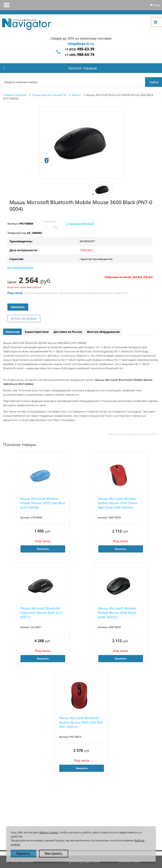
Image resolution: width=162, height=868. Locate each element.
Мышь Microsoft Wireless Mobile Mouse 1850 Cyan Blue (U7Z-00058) (43, 503)
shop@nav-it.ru (81, 44)
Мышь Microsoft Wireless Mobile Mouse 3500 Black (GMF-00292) (117, 613)
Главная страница (15, 95)
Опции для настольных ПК (49, 95)
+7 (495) (80, 55)
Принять (23, 854)
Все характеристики (20, 267)
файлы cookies (49, 832)
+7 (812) (80, 49)
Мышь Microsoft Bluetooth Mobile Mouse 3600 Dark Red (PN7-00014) (81, 722)
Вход (157, 5)
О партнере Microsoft (80, 224)
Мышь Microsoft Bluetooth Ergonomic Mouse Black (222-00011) (42, 613)
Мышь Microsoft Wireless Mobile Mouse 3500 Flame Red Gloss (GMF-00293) (118, 503)
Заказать (18, 307)
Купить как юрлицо (24, 318)
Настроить (54, 854)
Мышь (76, 95)
